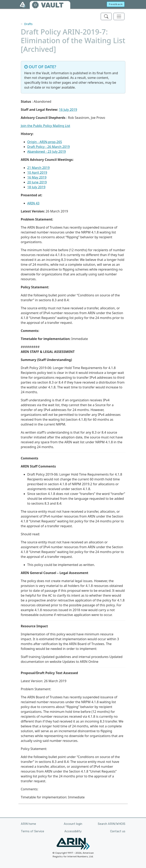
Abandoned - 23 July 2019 (47, 152)
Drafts (28, 24)
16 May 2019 (37, 177)
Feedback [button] (116, 4)
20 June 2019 (37, 182)
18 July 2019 (36, 187)
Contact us (118, 831)
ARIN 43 (33, 203)
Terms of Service (33, 831)
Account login (73, 824)
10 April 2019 (37, 173)
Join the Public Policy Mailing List (46, 126)
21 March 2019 (39, 168)
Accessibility (73, 831)
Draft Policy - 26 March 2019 (49, 147)
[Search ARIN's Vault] (106, 16)
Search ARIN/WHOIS (112, 824)
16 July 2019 (68, 110)
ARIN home (28, 824)
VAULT (52, 5)
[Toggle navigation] (119, 16)
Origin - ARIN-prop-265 (45, 142)
